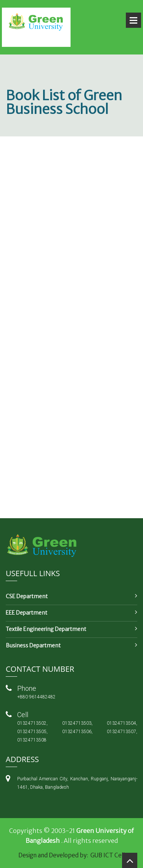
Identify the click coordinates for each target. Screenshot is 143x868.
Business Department (33, 645)
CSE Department (27, 596)
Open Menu (133, 20)
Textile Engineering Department (46, 629)
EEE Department (27, 613)
